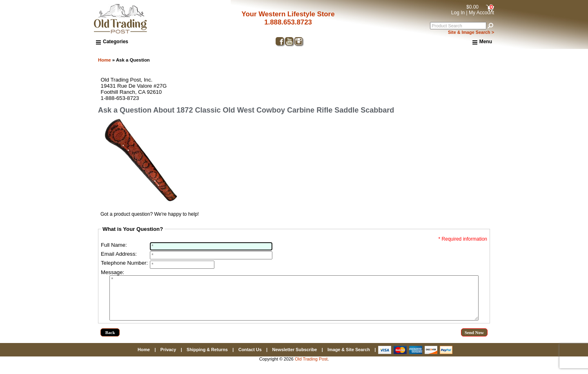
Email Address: (119, 254)
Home (105, 60)
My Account (481, 13)
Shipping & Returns (207, 358)
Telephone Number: (124, 263)
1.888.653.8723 (288, 22)
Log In (458, 13)
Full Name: (114, 245)
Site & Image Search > (471, 32)
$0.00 (472, 7)
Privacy (168, 358)
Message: (112, 272)
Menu (482, 42)
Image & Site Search (349, 358)
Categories (112, 42)
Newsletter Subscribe (294, 358)
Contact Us (250, 358)
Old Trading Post (311, 367)
